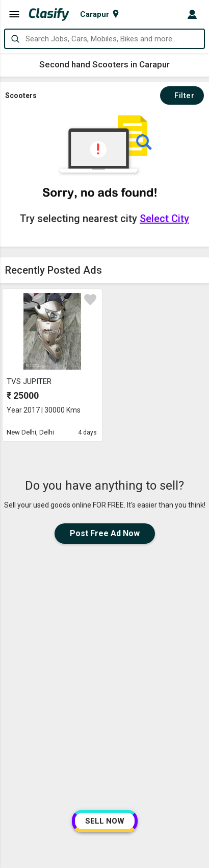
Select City (164, 219)
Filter (182, 95)
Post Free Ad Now (105, 533)
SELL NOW (105, 821)
